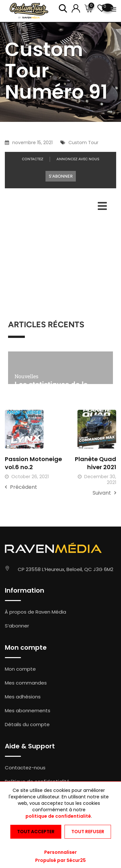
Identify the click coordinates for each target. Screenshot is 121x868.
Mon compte (20, 669)
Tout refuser (88, 832)
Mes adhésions (23, 697)
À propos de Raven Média (35, 612)
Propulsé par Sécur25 (60, 860)
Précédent (21, 487)
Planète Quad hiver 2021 (96, 463)
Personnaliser (60, 852)
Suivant (104, 493)
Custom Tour (83, 143)
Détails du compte (27, 724)
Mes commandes (26, 683)
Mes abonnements (28, 710)
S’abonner (17, 626)
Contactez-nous (25, 768)
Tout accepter (36, 832)
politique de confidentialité (58, 816)
